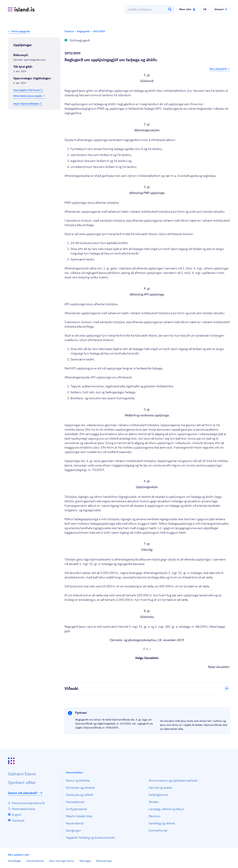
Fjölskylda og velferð (79, 795)
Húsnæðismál (75, 802)
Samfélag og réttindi (162, 823)
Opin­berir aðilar (22, 782)
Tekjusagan (85, 861)
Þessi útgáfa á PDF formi (26, 90)
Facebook (18, 820)
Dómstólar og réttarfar (80, 788)
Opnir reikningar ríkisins (62, 861)
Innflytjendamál (76, 809)
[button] (187, 9)
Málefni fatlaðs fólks (79, 816)
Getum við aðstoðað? (25, 793)
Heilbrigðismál (158, 795)
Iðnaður (154, 802)
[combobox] (150, 9)
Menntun (154, 816)
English (17, 815)
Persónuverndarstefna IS (28, 803)
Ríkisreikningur (104, 861)
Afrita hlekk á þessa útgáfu (29, 96)
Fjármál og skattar (160, 788)
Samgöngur (73, 830)
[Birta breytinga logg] (34, 117)
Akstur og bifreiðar (78, 781)
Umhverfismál (158, 830)
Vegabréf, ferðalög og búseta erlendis (90, 838)
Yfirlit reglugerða (21, 31)
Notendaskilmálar (24, 809)
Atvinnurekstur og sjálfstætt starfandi (173, 781)
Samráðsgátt (14, 861)
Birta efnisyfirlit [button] (220, 69)
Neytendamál (75, 823)
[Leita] (170, 9)
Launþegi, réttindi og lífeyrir (166, 809)
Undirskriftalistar (35, 861)
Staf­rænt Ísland (22, 774)
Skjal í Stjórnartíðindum (26, 104)
